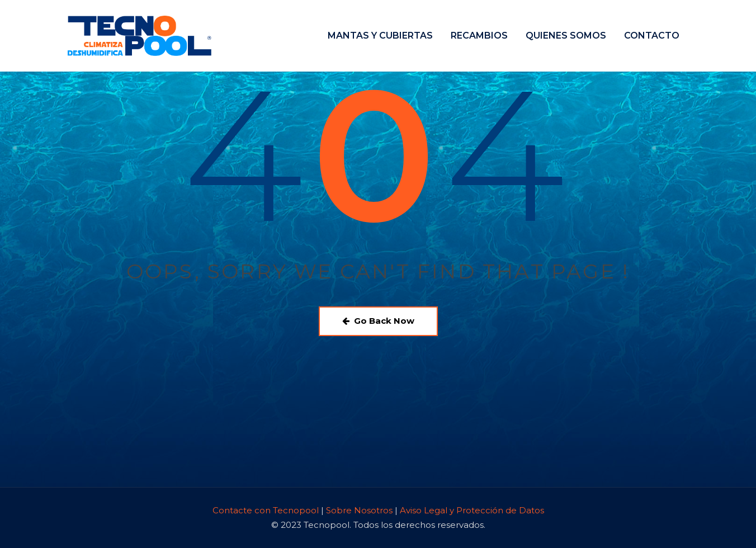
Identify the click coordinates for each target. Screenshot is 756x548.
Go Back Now (378, 321)
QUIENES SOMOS (566, 36)
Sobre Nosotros (359, 510)
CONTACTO (652, 36)
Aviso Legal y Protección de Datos (472, 510)
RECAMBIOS (479, 36)
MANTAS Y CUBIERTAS (380, 36)
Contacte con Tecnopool (267, 510)
